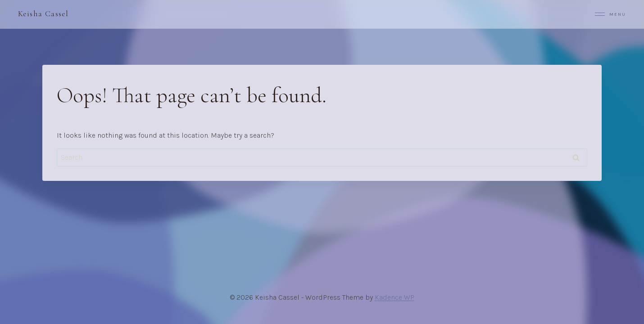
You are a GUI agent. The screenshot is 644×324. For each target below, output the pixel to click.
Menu (610, 14)
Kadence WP (395, 297)
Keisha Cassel (43, 14)
